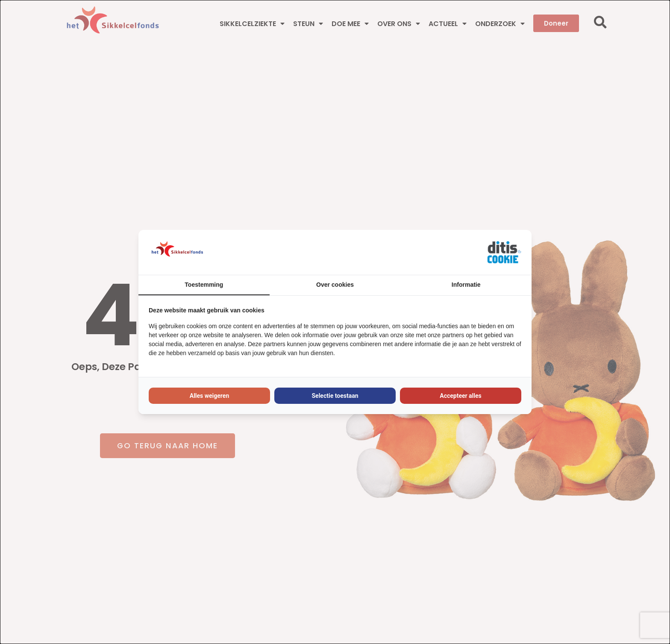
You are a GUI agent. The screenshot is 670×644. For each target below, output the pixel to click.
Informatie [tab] (466, 285)
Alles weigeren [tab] (210, 396)
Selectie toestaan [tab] (335, 396)
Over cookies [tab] (335, 285)
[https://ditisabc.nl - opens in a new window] (504, 253)
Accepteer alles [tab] (461, 396)
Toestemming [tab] (204, 285)
